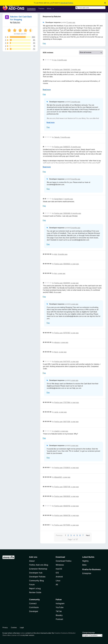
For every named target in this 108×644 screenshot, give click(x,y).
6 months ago (76, 147)
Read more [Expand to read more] (47, 90)
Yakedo (57, 137)
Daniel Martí (58, 199)
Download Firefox (64, 561)
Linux (58, 581)
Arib (56, 254)
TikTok (59, 611)
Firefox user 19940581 (62, 69)
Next (88, 535)
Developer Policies (37, 577)
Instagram (60, 603)
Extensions (31, 9)
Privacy (5, 627)
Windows (60, 565)
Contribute (34, 607)
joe (55, 60)
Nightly (85, 561)
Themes (41, 9)
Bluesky (59, 615)
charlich (57, 431)
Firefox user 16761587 (62, 333)
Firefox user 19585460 (62, 213)
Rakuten (16, 22)
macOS (59, 569)
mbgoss (57, 342)
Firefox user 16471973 (62, 361)
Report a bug (35, 588)
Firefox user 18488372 (62, 147)
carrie (56, 412)
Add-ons (33, 557)
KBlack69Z (58, 477)
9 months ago (63, 254)
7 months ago (68, 199)
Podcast (59, 619)
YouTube (60, 607)
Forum (32, 585)
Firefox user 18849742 (62, 506)
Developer (34, 611)
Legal (22, 627)
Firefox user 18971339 (62, 422)
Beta (84, 565)
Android (59, 577)
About (32, 561)
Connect (33, 603)
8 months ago (76, 213)
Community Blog (36, 581)
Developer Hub (36, 573)
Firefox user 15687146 (62, 487)
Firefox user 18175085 (62, 525)
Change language (89, 632)
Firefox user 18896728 (62, 515)
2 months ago (62, 60)
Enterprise (87, 573)
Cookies (14, 627)
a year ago (75, 264)
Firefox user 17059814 (62, 468)
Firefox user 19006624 (62, 264)
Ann (56, 273)
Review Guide (35, 592)
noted (22, 633)
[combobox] (90, 8)
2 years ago (71, 22)
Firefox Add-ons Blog (39, 565)
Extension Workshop (38, 569)
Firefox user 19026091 (62, 283)
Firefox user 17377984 (62, 402)
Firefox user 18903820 (62, 496)
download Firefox (67, 3)
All (57, 585)
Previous (59, 535)
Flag (44, 43)
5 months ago (65, 137)
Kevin (56, 352)
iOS (57, 573)
